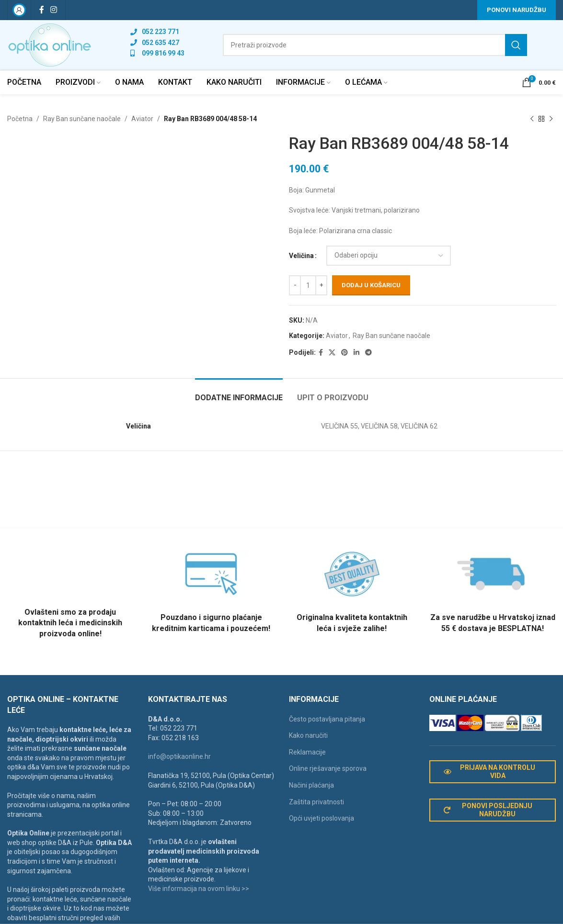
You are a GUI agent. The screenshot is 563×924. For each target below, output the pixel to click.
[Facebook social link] (41, 10)
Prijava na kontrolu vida (489, 772)
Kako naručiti (308, 735)
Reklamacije (307, 752)
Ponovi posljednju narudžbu (488, 810)
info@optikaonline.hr (179, 756)
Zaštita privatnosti (316, 802)
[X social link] (332, 353)
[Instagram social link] (53, 10)
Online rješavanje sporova (328, 768)
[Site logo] (50, 45)
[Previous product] (532, 119)
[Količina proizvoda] (308, 285)
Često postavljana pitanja (327, 719)
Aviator (142, 119)
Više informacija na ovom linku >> (199, 889)
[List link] (157, 32)
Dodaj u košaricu (371, 286)
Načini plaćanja (311, 785)
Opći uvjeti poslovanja (322, 818)
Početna (20, 119)
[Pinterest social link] (345, 353)
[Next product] (551, 119)
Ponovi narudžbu (517, 10)
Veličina (301, 256)
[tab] (239, 393)
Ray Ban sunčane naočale (82, 119)
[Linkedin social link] (356, 353)
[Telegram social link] (368, 353)
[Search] (375, 45)
